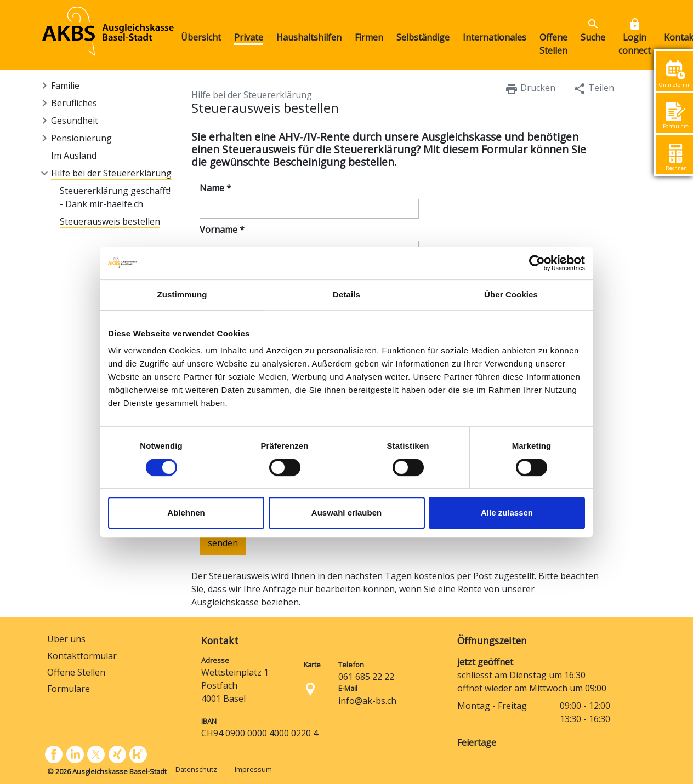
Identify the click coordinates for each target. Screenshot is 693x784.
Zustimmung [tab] (182, 294)
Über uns (66, 639)
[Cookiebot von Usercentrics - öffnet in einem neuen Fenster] (537, 263)
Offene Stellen (76, 672)
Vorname (222, 230)
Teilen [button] (593, 88)
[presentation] (250, 600)
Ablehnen (186, 513)
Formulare (69, 689)
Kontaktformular (82, 656)
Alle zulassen (507, 513)
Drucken (530, 88)
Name (215, 188)
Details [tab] (346, 294)
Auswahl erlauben (346, 513)
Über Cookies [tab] (511, 294)
